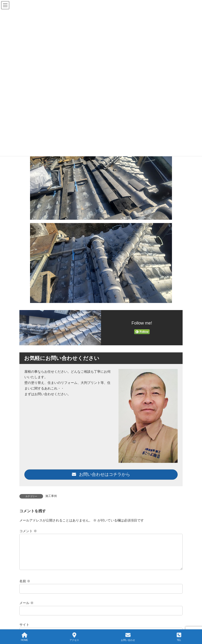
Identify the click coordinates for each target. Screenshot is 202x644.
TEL (179, 637)
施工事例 (51, 496)
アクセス (74, 637)
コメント (28, 531)
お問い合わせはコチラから (101, 474)
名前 (25, 587)
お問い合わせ (128, 637)
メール (26, 609)
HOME (24, 637)
